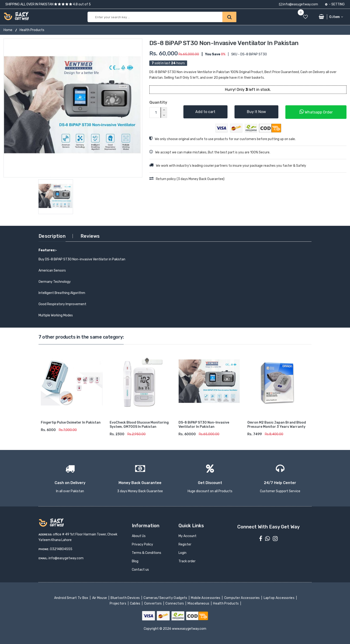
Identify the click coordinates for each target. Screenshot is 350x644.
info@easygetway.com (299, 4)
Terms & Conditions (147, 553)
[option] (73, 108)
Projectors (118, 603)
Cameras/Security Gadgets (166, 598)
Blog (135, 561)
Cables (136, 603)
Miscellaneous (199, 603)
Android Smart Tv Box (72, 598)
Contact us (140, 570)
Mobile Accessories (206, 598)
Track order (187, 561)
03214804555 (61, 549)
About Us (139, 536)
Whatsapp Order (316, 112)
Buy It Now (256, 112)
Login (182, 553)
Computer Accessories (242, 598)
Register (185, 544)
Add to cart (205, 112)
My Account (187, 536)
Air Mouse (100, 598)
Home (8, 30)
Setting (335, 4)
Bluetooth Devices (126, 598)
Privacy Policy (142, 544)
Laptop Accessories (279, 598)
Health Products (32, 30)
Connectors (175, 603)
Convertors (153, 603)
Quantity (158, 102)
